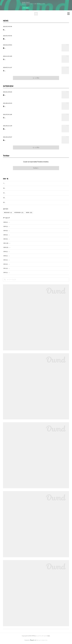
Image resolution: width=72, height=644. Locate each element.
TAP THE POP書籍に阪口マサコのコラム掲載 (15, 184)
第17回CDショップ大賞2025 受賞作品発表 (16, 39)
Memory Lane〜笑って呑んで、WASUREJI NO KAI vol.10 (20, 30)
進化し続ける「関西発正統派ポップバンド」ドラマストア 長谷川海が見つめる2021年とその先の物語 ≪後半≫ (31, 130)
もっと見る (36, 78)
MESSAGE (8, 213)
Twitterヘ (36, 169)
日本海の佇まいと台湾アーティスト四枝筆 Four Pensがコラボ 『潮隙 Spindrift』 (27, 118)
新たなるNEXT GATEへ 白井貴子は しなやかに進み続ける (21, 95)
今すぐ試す (26, 8)
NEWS (29, 213)
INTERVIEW (19, 213)
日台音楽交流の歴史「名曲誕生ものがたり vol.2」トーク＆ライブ (22, 59)
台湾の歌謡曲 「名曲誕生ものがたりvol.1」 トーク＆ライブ (21, 71)
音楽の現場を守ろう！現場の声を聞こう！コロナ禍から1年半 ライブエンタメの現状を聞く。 (30, 106)
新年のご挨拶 (7, 48)
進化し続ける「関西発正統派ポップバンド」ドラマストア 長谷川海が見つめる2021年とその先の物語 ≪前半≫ (31, 142)
